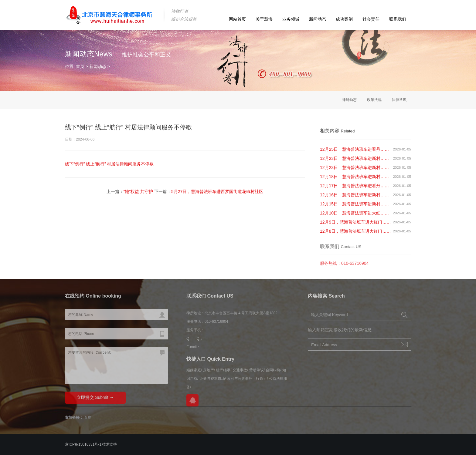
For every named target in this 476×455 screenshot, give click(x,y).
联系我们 (398, 19)
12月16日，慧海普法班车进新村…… (354, 198)
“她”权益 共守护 (138, 192)
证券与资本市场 (212, 379)
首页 (80, 66)
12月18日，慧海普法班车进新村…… (354, 180)
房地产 (209, 370)
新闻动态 (318, 19)
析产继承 (223, 370)
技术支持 (110, 444)
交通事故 (240, 370)
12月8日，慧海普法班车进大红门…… (355, 234)
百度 (88, 417)
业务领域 (291, 19)
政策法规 (374, 100)
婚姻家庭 (194, 370)
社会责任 (371, 19)
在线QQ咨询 (192, 400)
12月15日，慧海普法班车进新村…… (354, 207)
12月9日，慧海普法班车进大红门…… (355, 225)
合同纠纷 (273, 370)
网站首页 (237, 19)
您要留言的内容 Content (117, 366)
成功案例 (344, 19)
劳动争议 (257, 370)
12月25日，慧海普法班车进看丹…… (354, 153)
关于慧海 (264, 19)
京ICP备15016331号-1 (83, 444)
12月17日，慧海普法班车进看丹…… (354, 189)
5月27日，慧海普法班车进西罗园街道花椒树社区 (217, 192)
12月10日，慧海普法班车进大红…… (354, 216)
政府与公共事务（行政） (247, 379)
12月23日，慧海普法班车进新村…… (354, 162)
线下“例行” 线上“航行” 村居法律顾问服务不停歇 (109, 164)
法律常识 (399, 100)
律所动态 (349, 100)
